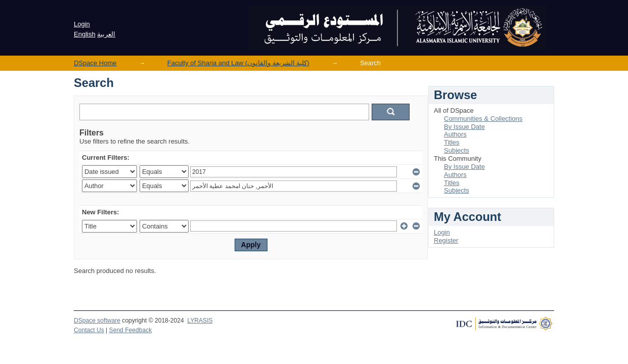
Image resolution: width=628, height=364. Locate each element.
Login (82, 24)
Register (446, 240)
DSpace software (97, 321)
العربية (106, 34)
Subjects (457, 150)
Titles (452, 142)
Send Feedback (131, 330)
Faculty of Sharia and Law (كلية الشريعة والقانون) (238, 63)
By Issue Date (464, 127)
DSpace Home (95, 63)
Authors (455, 134)
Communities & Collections (483, 119)
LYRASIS (200, 321)
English (85, 34)
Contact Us (89, 330)
